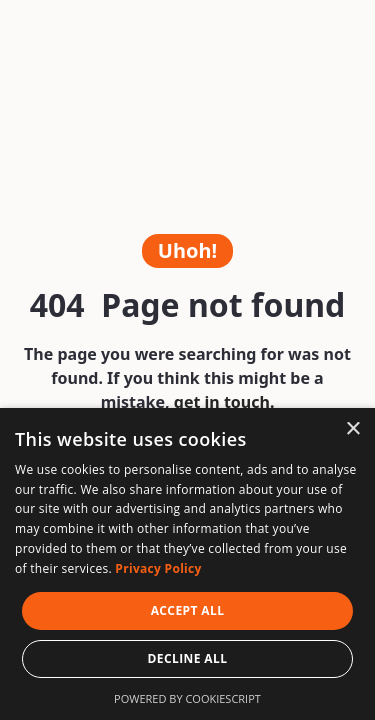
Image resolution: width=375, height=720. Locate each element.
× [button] (352, 429)
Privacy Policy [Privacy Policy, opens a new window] (158, 568)
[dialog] (187, 564)
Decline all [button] (188, 658)
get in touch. (224, 402)
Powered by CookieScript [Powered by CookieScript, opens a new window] (187, 698)
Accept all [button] (188, 610)
